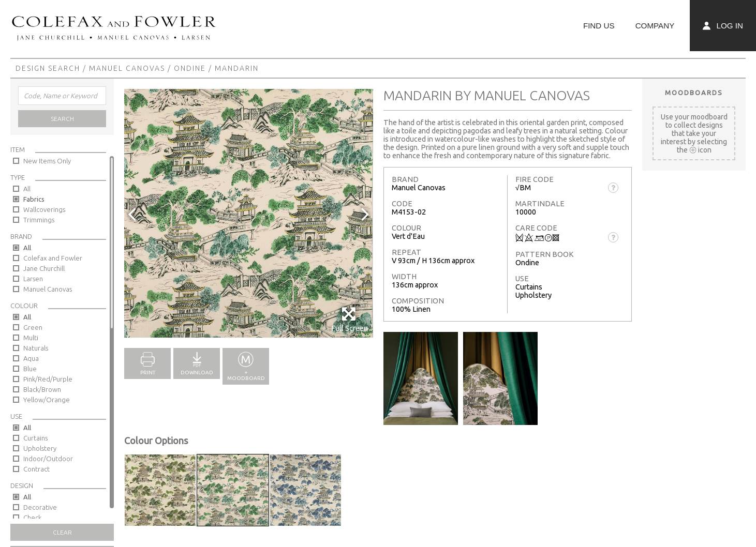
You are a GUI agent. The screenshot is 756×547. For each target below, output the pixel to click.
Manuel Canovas (127, 68)
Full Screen (350, 319)
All (27, 189)
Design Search (48, 68)
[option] (249, 213)
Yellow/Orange (47, 400)
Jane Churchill (44, 268)
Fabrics (34, 199)
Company (655, 26)
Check (32, 518)
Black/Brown (42, 389)
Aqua (31, 358)
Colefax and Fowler (53, 258)
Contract (36, 469)
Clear (62, 532)
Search (62, 119)
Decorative (40, 507)
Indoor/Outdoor (48, 459)
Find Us (599, 26)
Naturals (36, 348)
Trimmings (39, 220)
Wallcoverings (44, 209)
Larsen (33, 279)
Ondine (190, 68)
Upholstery (40, 448)
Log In (723, 26)
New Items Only (47, 161)
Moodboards (694, 93)
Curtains (35, 438)
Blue (30, 369)
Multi (31, 338)
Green (33, 327)
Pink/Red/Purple (48, 379)
